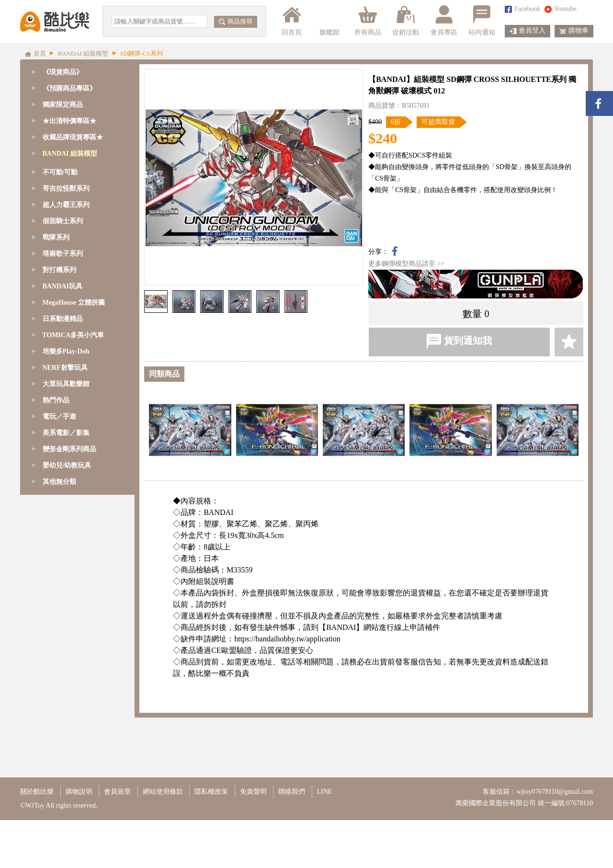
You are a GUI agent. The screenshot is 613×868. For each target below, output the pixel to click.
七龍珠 (54, 398)
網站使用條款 (163, 839)
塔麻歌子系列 (63, 544)
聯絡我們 (292, 839)
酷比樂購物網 (55, 22)
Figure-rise (59, 365)
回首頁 (292, 21)
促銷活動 (406, 21)
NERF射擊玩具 (65, 658)
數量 (472, 314)
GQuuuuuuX (61, 170)
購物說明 (79, 839)
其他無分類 (59, 772)
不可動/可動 (60, 463)
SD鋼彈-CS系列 (67, 202)
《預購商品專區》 (69, 88)
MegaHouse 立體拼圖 (74, 593)
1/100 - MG (60, 300)
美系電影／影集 (66, 724)
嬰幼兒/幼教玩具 (67, 756)
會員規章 (117, 839)
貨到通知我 (459, 342)
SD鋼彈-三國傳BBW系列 (80, 251)
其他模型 (57, 414)
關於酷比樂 (37, 839)
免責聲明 (253, 839)
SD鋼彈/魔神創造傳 (73, 186)
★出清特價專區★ (69, 121)
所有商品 (368, 21)
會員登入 (528, 31)
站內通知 (482, 21)
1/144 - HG (59, 333)
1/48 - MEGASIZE (70, 268)
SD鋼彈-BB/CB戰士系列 (79, 235)
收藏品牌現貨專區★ (73, 137)
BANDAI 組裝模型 (70, 154)
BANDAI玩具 (62, 577)
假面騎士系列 (63, 512)
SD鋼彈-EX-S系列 (70, 219)
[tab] (77, 89)
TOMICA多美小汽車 (73, 626)
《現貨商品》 (63, 72)
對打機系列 (59, 561)
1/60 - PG (57, 284)
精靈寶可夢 (61, 382)
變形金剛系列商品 (69, 740)
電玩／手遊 (59, 707)
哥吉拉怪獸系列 (66, 479)
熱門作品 (56, 691)
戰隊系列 (56, 528)
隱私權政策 (211, 839)
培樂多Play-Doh (66, 642)
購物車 (574, 31)
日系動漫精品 (63, 610)
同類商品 (164, 374)
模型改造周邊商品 (71, 447)
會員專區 (444, 21)
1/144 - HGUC (64, 349)
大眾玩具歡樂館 (66, 675)
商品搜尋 (236, 21)
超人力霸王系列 (66, 496)
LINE (325, 839)
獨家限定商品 (63, 105)
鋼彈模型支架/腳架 (72, 430)
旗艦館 (329, 21)
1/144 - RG (59, 316)
